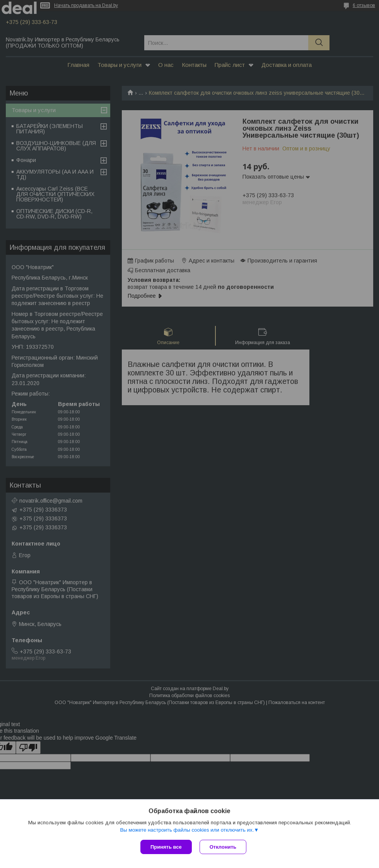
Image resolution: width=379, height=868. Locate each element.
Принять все (166, 847)
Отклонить (223, 847)
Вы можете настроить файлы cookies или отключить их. (187, 830)
